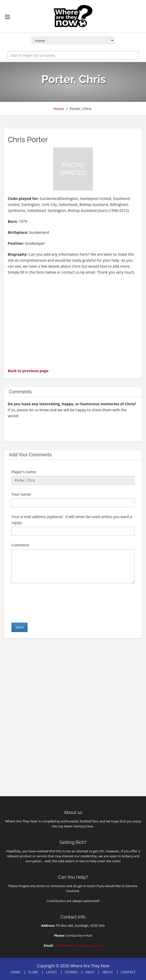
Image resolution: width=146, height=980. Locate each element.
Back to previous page (28, 371)
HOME (16, 972)
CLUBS (33, 972)
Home (59, 109)
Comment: (20, 545)
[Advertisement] (73, 321)
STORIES (71, 972)
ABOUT (107, 972)
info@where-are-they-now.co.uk (78, 945)
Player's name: (24, 472)
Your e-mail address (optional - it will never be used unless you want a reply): (72, 519)
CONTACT (128, 972)
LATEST (52, 972)
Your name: (21, 494)
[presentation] (49, 603)
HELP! (90, 972)
